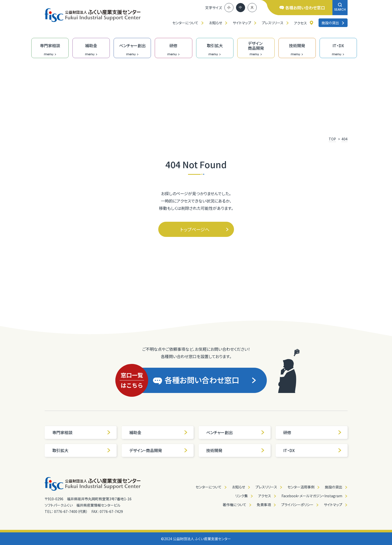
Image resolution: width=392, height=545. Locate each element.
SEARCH (340, 7)
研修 (312, 432)
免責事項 (264, 505)
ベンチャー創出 (236, 432)
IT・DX (312, 450)
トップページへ (205, 229)
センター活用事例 (301, 487)
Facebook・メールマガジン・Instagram (312, 496)
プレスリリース (273, 23)
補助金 (159, 432)
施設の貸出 (333, 23)
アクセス (300, 23)
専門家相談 (82, 432)
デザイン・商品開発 (159, 450)
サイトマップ (242, 23)
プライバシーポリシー (297, 505)
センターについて (185, 23)
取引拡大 (82, 450)
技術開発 (236, 450)
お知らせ (216, 23)
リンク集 (242, 496)
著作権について (234, 505)
